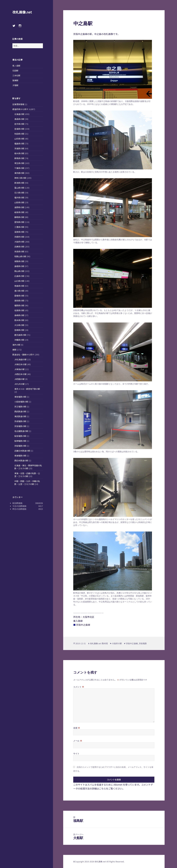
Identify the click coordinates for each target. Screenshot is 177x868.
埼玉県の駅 (19, 163)
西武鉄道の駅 (20, 411)
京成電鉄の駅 (20, 421)
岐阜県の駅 (19, 212)
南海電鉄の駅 (20, 456)
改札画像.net (22, 12)
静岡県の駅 (19, 217)
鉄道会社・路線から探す (23, 355)
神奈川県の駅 (20, 178)
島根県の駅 (19, 266)
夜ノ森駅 (16, 66)
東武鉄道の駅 (20, 416)
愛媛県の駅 (19, 296)
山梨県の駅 (19, 202)
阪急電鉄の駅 (20, 436)
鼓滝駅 (15, 80)
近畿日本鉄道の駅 (22, 451)
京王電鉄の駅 (20, 407)
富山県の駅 (19, 188)
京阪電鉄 (143, 643)
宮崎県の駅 (19, 330)
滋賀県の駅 (19, 232)
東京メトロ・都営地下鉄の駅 (27, 389)
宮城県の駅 (19, 129)
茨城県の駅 (19, 148)
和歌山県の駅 (20, 256)
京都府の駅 (19, 237)
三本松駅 (16, 75)
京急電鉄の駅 (20, 426)
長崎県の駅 (19, 315)
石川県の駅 (19, 193)
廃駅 (14, 350)
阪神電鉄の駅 (20, 441)
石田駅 (15, 71)
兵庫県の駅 (19, 247)
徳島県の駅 (19, 286)
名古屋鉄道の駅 (21, 431)
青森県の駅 (19, 119)
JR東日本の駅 (20, 364)
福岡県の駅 (19, 305)
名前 (77, 728)
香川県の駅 (19, 291)
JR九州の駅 (19, 384)
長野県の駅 (19, 207)
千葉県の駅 (19, 168)
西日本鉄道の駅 (21, 460)
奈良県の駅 (19, 251)
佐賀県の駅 (19, 310)
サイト (76, 754)
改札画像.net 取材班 (99, 643)
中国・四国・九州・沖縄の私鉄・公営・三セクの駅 (27, 483)
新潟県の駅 (19, 183)
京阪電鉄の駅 (20, 446)
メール (78, 741)
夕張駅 (15, 85)
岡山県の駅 (19, 271)
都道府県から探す (20, 109)
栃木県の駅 (19, 153)
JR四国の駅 (19, 379)
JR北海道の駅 (20, 359)
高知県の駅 (19, 301)
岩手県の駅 (19, 124)
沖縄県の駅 (19, 340)
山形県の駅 (19, 139)
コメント (79, 687)
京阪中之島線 (132, 643)
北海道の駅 (19, 114)
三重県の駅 (19, 227)
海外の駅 (16, 345)
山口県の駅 (19, 281)
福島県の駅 (19, 144)
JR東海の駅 (19, 369)
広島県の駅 (19, 276)
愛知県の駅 (19, 222)
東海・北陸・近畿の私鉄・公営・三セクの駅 (27, 475)
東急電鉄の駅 (20, 397)
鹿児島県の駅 (20, 335)
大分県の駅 (19, 325)
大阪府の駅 (19, 242)
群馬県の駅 (19, 158)
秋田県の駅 (19, 134)
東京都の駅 (19, 173)
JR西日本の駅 (20, 374)
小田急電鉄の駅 (21, 402)
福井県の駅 (19, 197)
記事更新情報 (18, 104)
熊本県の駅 (19, 320)
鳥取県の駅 (19, 261)
